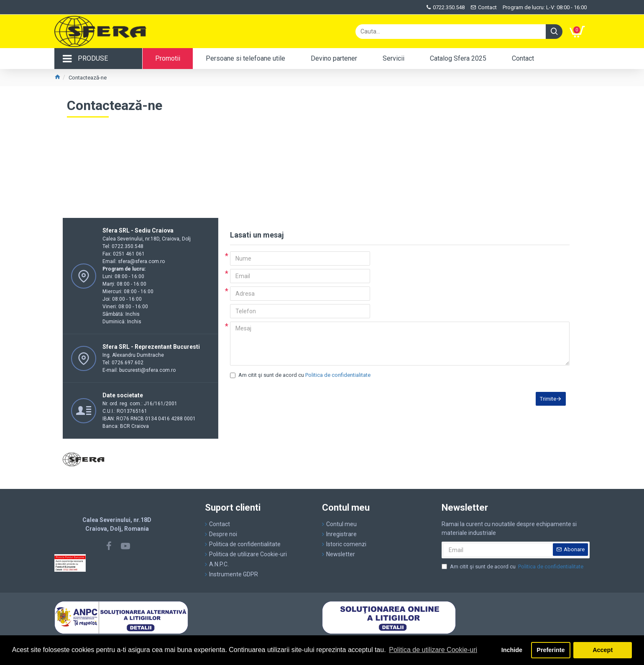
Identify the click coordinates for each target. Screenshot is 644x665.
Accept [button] (603, 650)
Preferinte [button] (551, 650)
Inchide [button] (512, 650)
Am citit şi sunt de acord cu (301, 375)
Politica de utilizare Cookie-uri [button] (433, 650)
